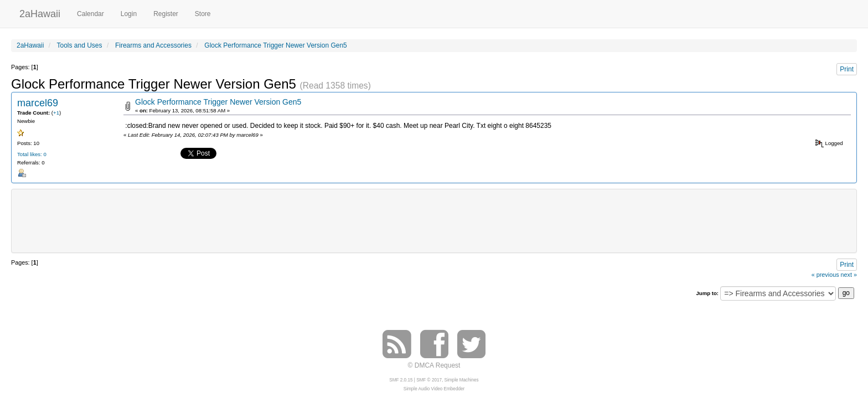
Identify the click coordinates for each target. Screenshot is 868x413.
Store (203, 14)
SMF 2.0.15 (401, 380)
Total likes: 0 (32, 154)
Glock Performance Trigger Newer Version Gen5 (218, 102)
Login (129, 14)
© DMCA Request (434, 365)
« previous (825, 275)
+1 (56, 113)
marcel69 (38, 103)
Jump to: (707, 293)
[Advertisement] (434, 220)
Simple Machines (462, 380)
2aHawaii (40, 12)
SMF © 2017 (429, 380)
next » (849, 275)
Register (166, 14)
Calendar (91, 14)
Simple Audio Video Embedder (434, 389)
